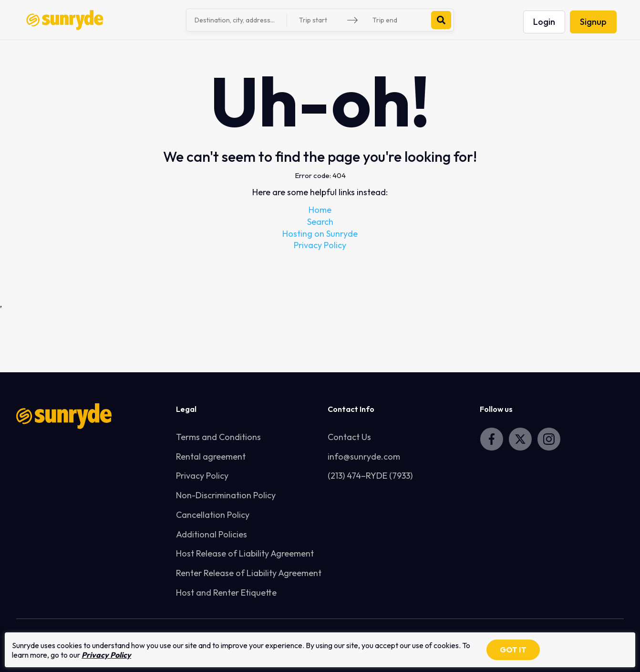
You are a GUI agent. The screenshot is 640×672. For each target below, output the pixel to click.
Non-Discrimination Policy (226, 495)
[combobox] (238, 20)
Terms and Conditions (218, 437)
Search (320, 222)
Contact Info (351, 409)
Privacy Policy (320, 245)
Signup (593, 22)
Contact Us (349, 437)
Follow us (496, 409)
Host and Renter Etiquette (226, 593)
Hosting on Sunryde (320, 234)
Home (320, 210)
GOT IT (513, 650)
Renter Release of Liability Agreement (249, 573)
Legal (186, 409)
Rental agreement (211, 457)
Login (544, 22)
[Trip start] (323, 20)
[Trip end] (396, 20)
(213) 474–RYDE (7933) (370, 476)
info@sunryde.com (364, 457)
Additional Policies (212, 534)
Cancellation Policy (213, 515)
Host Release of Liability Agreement (245, 553)
